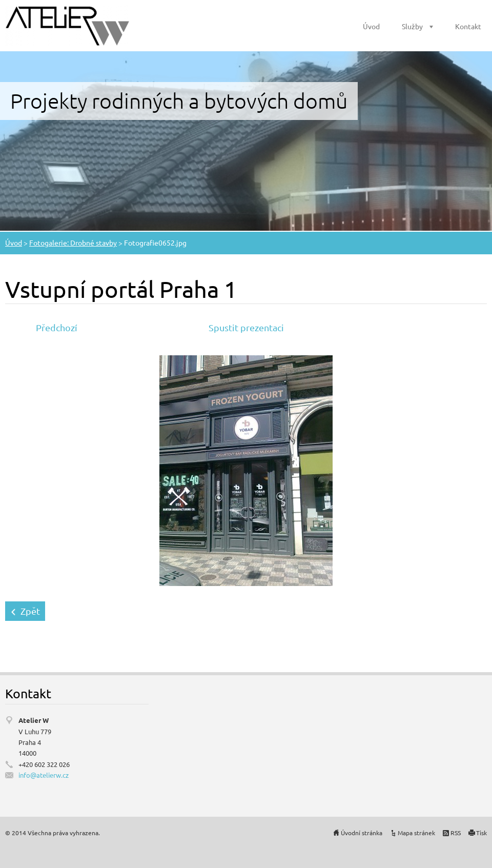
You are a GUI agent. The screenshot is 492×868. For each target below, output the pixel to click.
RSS (456, 833)
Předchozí (57, 327)
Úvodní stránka (362, 833)
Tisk (481, 833)
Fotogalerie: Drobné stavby (73, 243)
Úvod (371, 26)
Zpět (30, 611)
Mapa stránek (416, 833)
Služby (412, 26)
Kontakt (468, 26)
